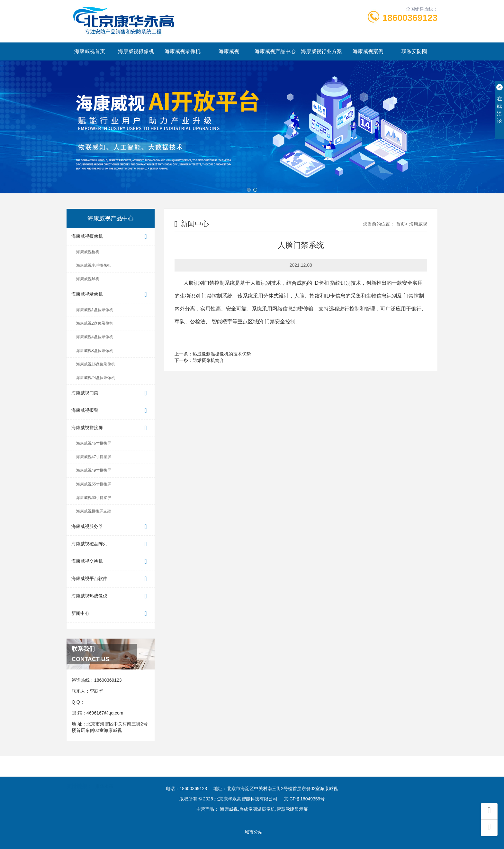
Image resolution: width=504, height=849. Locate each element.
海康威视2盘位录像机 (95, 323)
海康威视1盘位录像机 (95, 310)
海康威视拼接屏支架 (94, 511)
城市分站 (254, 832)
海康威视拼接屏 (111, 428)
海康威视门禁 (111, 393)
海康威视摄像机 (136, 51)
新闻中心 (111, 614)
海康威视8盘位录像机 (95, 351)
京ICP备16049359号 (304, 799)
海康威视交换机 (111, 562)
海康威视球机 (88, 279)
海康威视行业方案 (321, 51)
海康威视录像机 (183, 51)
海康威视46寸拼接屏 (94, 443)
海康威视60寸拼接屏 (94, 498)
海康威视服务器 (111, 527)
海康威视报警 (111, 411)
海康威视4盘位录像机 (95, 337)
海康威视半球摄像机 (94, 265)
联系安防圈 (414, 51)
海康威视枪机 (88, 252)
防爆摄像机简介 (208, 360)
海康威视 (229, 51)
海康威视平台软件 (111, 579)
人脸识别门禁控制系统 (209, 283)
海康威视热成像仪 (111, 596)
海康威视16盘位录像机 (96, 364)
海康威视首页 (90, 51)
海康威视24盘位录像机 (96, 378)
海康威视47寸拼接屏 (94, 457)
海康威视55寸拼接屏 (94, 484)
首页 (401, 224)
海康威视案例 (368, 51)
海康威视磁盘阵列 (111, 544)
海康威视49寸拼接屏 (94, 470)
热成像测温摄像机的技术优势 (222, 354)
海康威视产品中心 (275, 51)
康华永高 (104, 778)
